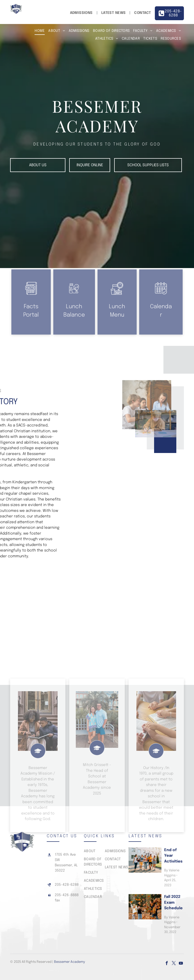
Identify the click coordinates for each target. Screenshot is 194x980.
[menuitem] (82, 13)
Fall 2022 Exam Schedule (173, 903)
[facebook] (167, 964)
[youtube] (181, 964)
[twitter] (174, 964)
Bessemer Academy (70, 962)
